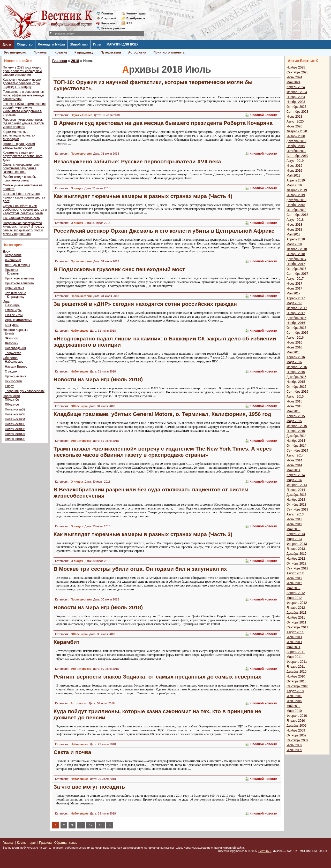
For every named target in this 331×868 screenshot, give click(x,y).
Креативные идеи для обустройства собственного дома (23, 156)
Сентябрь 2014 (297, 451)
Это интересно (15, 52)
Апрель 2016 (296, 357)
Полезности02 (15, 409)
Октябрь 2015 (296, 387)
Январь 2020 (296, 136)
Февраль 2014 (297, 485)
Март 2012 (294, 598)
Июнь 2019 (294, 171)
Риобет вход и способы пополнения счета (20, 179)
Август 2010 (295, 691)
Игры (97, 44)
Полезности (11, 396)
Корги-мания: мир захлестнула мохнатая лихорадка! (19, 135)
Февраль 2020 (297, 131)
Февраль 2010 (297, 716)
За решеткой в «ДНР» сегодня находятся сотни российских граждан (145, 304)
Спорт (9, 386)
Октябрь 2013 (296, 505)
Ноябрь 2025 (296, 67)
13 (100, 825)
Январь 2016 (296, 372)
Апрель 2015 (296, 416)
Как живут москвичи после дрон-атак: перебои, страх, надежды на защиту (22, 83)
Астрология (137, 52)
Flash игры (13, 305)
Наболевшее (14, 362)
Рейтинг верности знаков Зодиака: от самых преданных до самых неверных (157, 677)
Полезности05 (15, 424)
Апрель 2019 (296, 180)
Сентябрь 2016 (297, 333)
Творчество (13, 353)
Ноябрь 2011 (296, 618)
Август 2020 (295, 121)
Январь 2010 (296, 721)
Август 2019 (295, 161)
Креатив (61, 52)
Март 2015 (294, 421)
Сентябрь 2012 (297, 568)
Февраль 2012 (297, 603)
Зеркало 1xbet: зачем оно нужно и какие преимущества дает (24, 197)
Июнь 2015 (294, 406)
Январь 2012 (296, 608)
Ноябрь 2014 (296, 441)
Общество (25, 44)
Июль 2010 (294, 696)
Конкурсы (12, 325)
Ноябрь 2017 (296, 264)
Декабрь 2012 (296, 554)
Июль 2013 (294, 519)
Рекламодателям (111, 28)
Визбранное (136, 18)
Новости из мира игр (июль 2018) (98, 379)
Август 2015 (295, 397)
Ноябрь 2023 (296, 102)
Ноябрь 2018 (296, 205)
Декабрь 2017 (296, 259)
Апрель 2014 (296, 475)
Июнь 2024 (294, 77)
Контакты (108, 23)
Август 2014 (295, 455)
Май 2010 (294, 706)
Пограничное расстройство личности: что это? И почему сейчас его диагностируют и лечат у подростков (24, 229)
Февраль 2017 (297, 308)
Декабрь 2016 (296, 318)
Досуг (7, 44)
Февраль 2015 (297, 426)
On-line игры (14, 315)
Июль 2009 (294, 745)
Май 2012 (294, 588)
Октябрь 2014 (296, 446)
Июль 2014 (294, 460)
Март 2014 (294, 480)
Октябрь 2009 (296, 735)
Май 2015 (294, 411)
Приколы (40, 52)
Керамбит (66, 642)
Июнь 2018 (294, 230)
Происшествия (16, 376)
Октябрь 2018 (296, 210)
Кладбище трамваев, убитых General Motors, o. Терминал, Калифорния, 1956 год (162, 414)
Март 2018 (294, 244)
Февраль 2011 (297, 662)
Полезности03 (15, 414)
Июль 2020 (294, 126)
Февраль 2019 (297, 190)
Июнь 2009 (294, 750)
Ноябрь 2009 (296, 730)
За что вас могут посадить (89, 787)
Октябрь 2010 (296, 681)
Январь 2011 (296, 667)
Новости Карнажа (16, 330)
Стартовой (109, 18)
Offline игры (13, 310)
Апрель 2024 (296, 87)
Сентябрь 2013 (297, 509)
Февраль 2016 (297, 367)
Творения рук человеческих (25, 391)
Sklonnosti (12, 338)
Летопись (12, 343)
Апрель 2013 (296, 534)
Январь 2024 (296, 97)
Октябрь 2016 (296, 328)
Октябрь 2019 (296, 151)
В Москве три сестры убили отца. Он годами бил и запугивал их (140, 569)
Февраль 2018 (297, 249)
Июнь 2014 (294, 465)
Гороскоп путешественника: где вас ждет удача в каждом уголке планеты (24, 123)
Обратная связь (65, 843)
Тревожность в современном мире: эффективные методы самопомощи (24, 95)
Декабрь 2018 (296, 200)
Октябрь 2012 (296, 564)
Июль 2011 (294, 637)
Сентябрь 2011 (297, 627)
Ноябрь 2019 (296, 146)
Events (10, 333)
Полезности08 (15, 439)
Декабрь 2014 (296, 436)
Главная (107, 13)
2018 (75, 61)
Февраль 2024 (297, 92)
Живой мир (79, 44)
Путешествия (111, 52)
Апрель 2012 (296, 593)
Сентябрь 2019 (297, 156)
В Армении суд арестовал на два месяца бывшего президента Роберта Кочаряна (163, 123)
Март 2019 (294, 185)
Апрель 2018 (296, 239)
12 (91, 825)
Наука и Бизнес (16, 367)
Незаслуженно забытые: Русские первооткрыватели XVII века (137, 161)
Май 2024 (294, 82)
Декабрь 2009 (296, 726)
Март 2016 (294, 362)
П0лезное (12, 405)
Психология (13, 381)
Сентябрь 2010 (297, 686)
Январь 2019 (296, 195)
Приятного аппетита (169, 52)
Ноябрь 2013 (296, 500)
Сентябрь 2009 (297, 740)
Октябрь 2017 (296, 269)
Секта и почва (72, 752)
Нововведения (15, 348)
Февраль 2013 (297, 544)
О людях (11, 371)
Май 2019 (294, 176)
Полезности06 (15, 429)
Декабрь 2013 (296, 495)
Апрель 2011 (296, 652)
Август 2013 (295, 514)
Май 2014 (294, 470)
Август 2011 (295, 632)
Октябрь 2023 (296, 107)
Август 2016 (295, 338)
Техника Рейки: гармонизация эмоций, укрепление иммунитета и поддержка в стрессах (24, 109)
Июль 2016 (294, 342)
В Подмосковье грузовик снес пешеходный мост (119, 269)
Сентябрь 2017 (297, 274)
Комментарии (136, 13)
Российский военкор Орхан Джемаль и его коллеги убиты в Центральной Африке (164, 231)
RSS (129, 23)
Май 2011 (294, 647)
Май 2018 (294, 234)
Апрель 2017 (296, 298)
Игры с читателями (19, 320)
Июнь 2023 (294, 117)
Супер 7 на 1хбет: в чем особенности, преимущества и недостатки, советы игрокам (25, 210)
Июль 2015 (294, 401)
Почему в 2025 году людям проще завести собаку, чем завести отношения (22, 71)
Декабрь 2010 (296, 672)
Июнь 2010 (294, 701)
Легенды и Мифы (51, 44)
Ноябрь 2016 (296, 323)
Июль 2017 (294, 284)
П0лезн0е (12, 400)
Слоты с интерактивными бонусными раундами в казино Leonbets (21, 168)
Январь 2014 (296, 490)
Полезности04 (15, 419)
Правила (45, 843)
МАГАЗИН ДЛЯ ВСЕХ (122, 44)
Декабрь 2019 (296, 141)
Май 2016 (294, 352)
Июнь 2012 (294, 583)
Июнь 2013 (294, 524)
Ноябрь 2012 (296, 559)
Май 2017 (294, 293)
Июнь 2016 (294, 347)
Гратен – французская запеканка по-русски (19, 146)
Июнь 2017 (294, 288)
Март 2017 (294, 303)
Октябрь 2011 (296, 622)
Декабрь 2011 (296, 613)
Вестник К (265, 851)
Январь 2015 (296, 431)
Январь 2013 (296, 549)
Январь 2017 (296, 313)
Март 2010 (294, 711)
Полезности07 (15, 434)
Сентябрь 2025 (297, 72)
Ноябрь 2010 (296, 676)
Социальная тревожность (21, 218)
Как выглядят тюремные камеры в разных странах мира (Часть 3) (143, 534)
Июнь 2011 (294, 642)
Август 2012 (295, 573)
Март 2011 (294, 657)
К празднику (84, 52)
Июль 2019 (294, 166)
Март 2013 (294, 539)
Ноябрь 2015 (296, 382)
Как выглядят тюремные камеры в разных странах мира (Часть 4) (143, 196)
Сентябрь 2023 (297, 112)
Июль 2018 (294, 225)
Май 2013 (294, 529)
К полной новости (263, 115)
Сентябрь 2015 (297, 392)
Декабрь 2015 (296, 377)
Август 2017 (295, 279)
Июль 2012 (294, 578)
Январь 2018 (296, 254)
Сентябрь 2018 (297, 215)
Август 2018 (295, 220)
